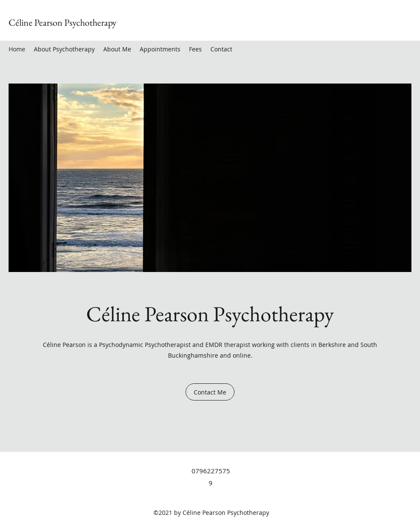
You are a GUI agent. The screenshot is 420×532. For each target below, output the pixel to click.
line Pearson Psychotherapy (68, 22)
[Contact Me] (210, 392)
